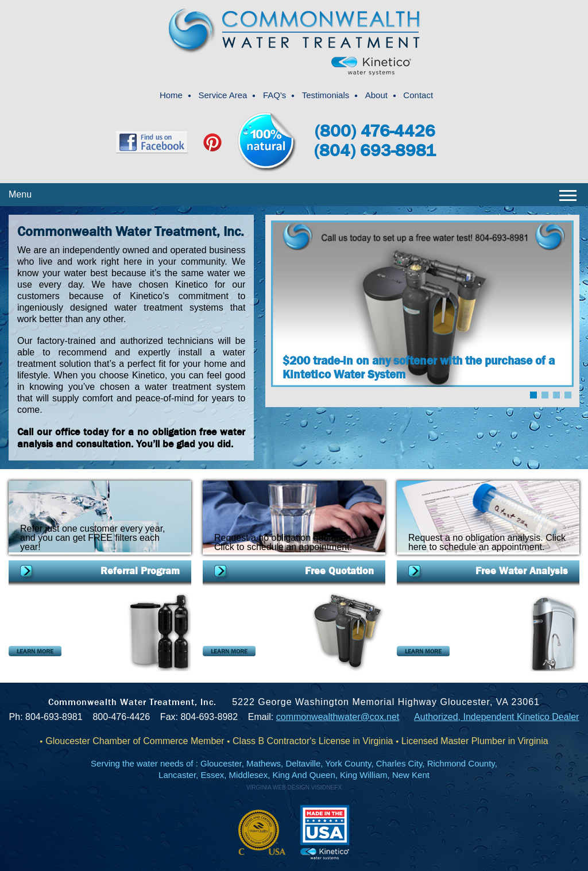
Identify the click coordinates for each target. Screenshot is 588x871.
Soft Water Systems (244, 598)
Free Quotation (339, 571)
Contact (418, 95)
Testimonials (326, 95)
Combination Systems (54, 598)
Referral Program (140, 571)
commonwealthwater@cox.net (338, 717)
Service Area (223, 95)
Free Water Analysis (522, 571)
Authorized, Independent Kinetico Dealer (496, 717)
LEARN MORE (35, 651)
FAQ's (274, 95)
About (376, 95)
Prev (294, 352)
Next (551, 352)
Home (171, 95)
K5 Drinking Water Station (451, 598)
